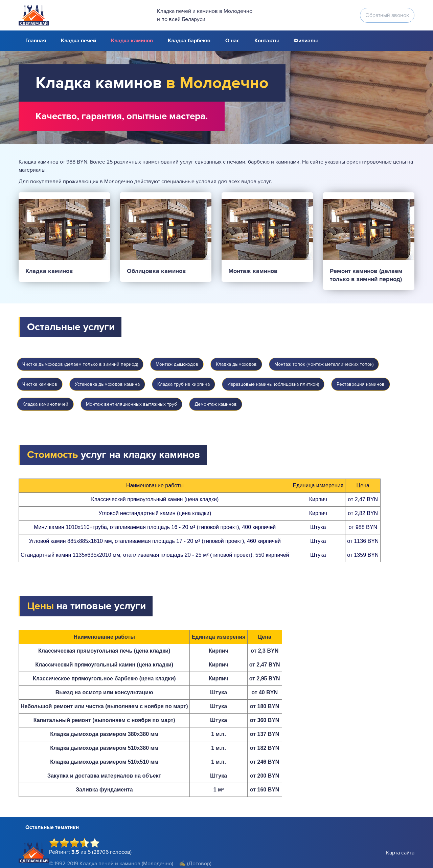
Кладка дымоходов (236, 364)
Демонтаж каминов (216, 404)
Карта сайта (400, 853)
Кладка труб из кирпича (184, 384)
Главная (36, 41)
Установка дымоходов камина (107, 384)
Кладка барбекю (189, 41)
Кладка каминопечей (45, 404)
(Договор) (199, 864)
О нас (232, 41)
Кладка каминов (132, 41)
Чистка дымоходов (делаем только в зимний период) (80, 364)
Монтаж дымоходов (177, 364)
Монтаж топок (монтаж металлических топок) (324, 364)
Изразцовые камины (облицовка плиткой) (273, 384)
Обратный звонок (387, 15)
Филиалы (306, 41)
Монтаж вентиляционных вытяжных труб (131, 404)
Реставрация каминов (361, 384)
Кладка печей (78, 41)
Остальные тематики (52, 827)
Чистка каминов (40, 384)
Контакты (267, 41)
